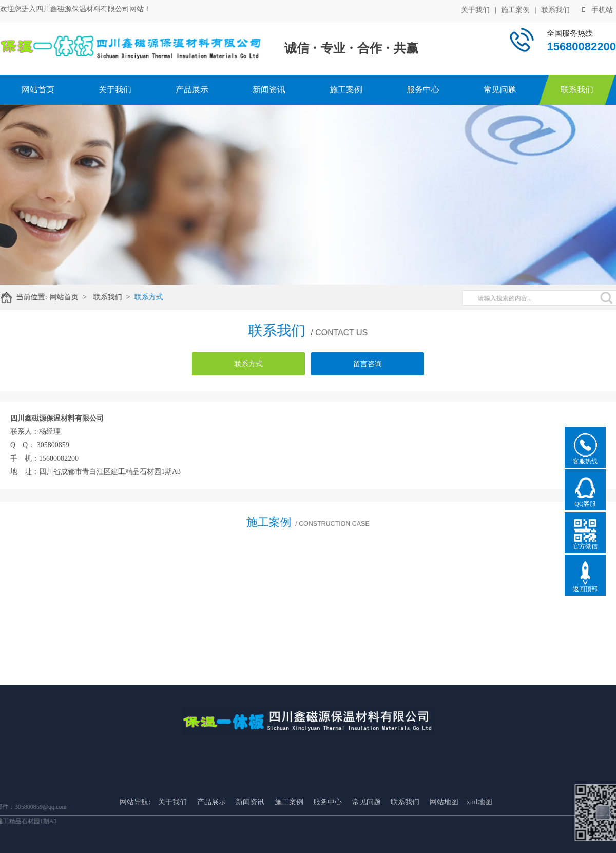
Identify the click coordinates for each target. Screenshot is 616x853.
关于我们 (475, 10)
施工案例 (515, 10)
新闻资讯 (269, 90)
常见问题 (500, 90)
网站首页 (38, 90)
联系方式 (153, 297)
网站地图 (444, 833)
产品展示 (192, 90)
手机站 (598, 10)
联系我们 (555, 10)
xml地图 (479, 833)
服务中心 (423, 90)
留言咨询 (368, 364)
